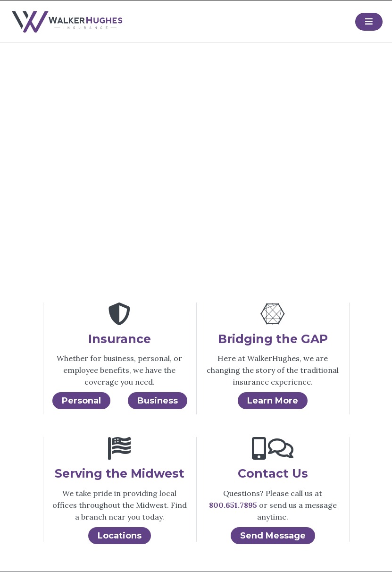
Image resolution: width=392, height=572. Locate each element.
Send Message (273, 536)
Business (158, 401)
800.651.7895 (233, 505)
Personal (81, 401)
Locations (120, 536)
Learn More (273, 401)
